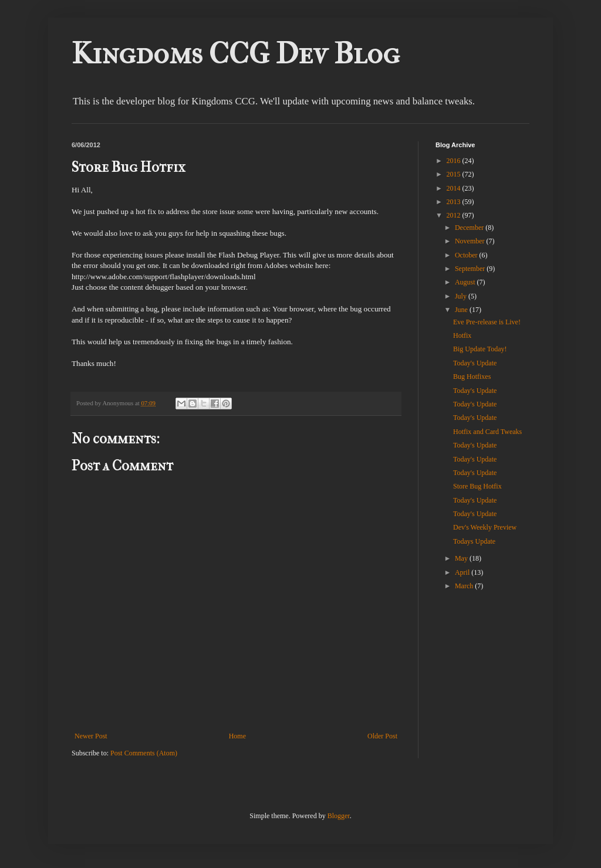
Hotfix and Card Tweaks (487, 432)
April (463, 572)
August (466, 282)
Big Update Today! (480, 349)
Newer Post (91, 736)
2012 (455, 215)
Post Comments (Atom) (144, 753)
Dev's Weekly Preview (485, 527)
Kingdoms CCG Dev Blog (236, 54)
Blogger (339, 816)
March (465, 586)
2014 (455, 188)
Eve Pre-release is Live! (487, 322)
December (470, 228)
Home (237, 736)
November (471, 241)
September (471, 269)
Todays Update (474, 541)
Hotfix (462, 335)
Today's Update (475, 363)
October (467, 255)
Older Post (382, 736)
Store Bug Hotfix (477, 486)
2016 (455, 161)
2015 (455, 174)
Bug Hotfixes (472, 377)
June (462, 310)
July (462, 296)
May (462, 558)
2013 (455, 202)
